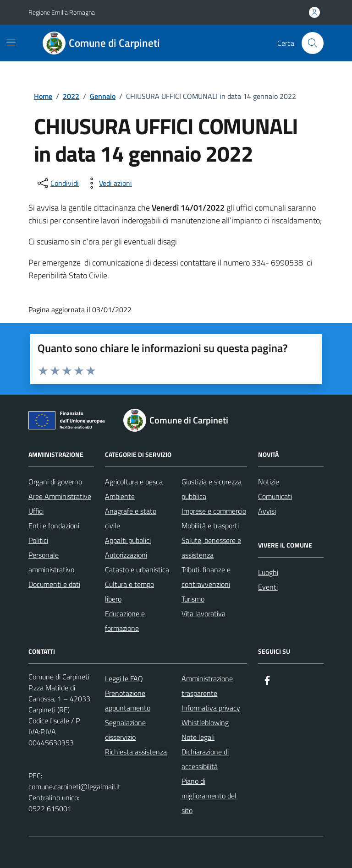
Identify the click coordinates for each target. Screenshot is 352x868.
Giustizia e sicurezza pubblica (212, 489)
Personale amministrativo (51, 562)
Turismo (193, 599)
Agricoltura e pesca (134, 482)
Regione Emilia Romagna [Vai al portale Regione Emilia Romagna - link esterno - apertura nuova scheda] (62, 12)
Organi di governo (55, 482)
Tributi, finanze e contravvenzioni (206, 577)
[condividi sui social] (57, 183)
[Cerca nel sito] (313, 43)
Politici (38, 540)
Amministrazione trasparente (207, 686)
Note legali (198, 737)
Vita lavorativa (203, 613)
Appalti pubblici (128, 540)
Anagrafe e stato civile (131, 518)
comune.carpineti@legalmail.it (74, 787)
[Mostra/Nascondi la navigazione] (11, 42)
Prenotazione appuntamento (128, 700)
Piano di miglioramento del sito (209, 796)
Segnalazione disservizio (125, 730)
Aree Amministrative (60, 496)
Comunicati (275, 496)
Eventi (268, 587)
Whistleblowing (205, 722)
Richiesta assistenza (136, 752)
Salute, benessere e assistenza (211, 548)
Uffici (36, 511)
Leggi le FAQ (124, 678)
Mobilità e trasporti (210, 526)
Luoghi (268, 572)
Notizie (269, 482)
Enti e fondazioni (54, 526)
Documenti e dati (54, 584)
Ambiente (120, 496)
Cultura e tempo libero (129, 591)
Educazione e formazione (125, 621)
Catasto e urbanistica (137, 570)
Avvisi (267, 511)
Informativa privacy (211, 708)
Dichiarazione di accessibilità (205, 759)
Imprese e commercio (214, 511)
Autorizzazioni (126, 555)
